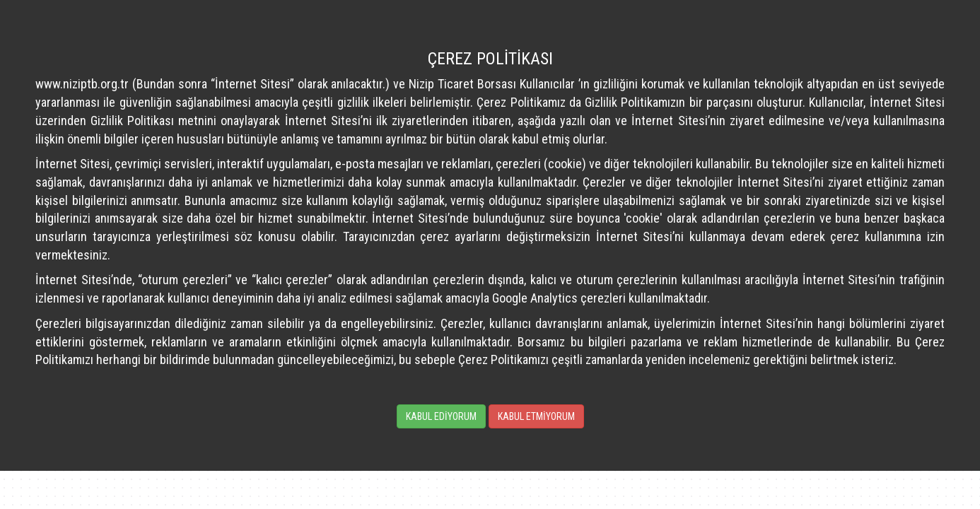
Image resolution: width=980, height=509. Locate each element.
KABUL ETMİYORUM (536, 416)
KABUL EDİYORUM (441, 416)
